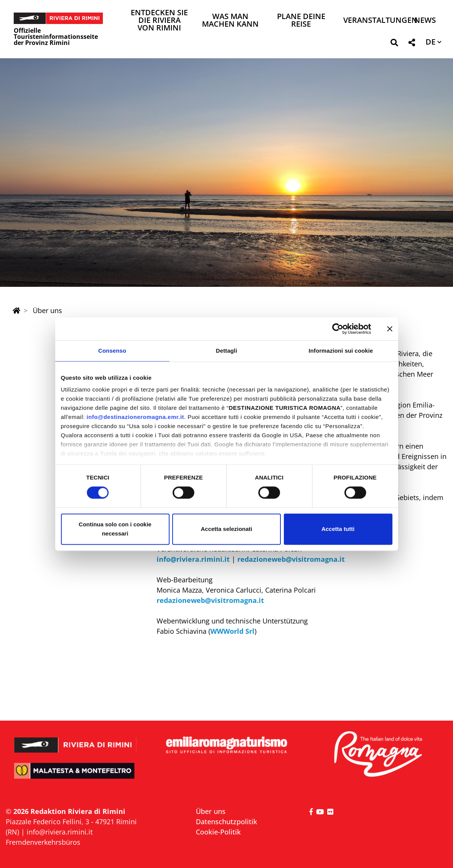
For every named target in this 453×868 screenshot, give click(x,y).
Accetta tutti (338, 529)
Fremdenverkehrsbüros (43, 842)
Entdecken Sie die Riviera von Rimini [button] (159, 21)
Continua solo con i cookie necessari (115, 529)
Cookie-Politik (218, 832)
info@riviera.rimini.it (193, 559)
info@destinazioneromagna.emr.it (135, 417)
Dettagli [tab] (227, 351)
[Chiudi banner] (390, 329)
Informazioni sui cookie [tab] (341, 351)
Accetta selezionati (226, 529)
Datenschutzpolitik (226, 822)
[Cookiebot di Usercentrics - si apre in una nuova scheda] (338, 329)
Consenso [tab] (112, 351)
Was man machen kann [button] (230, 21)
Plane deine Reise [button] (301, 21)
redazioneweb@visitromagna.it (291, 559)
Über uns (211, 811)
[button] (394, 44)
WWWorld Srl (232, 631)
